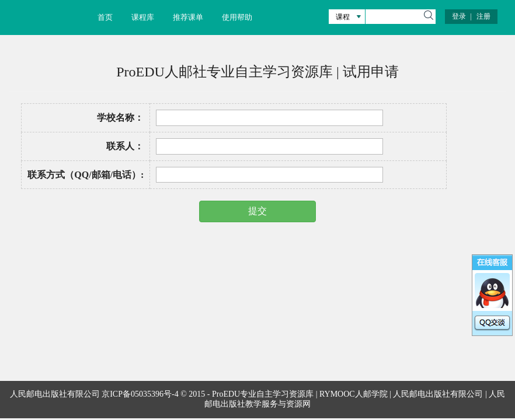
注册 (483, 16)
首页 (105, 17)
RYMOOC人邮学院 (354, 394)
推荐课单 (188, 17)
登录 (459, 16)
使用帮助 (237, 17)
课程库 (143, 17)
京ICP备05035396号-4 (140, 394)
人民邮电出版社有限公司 (438, 394)
